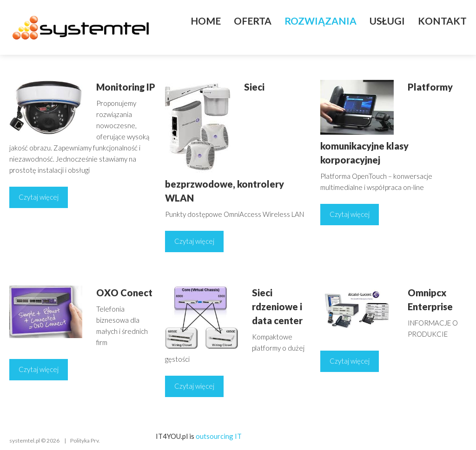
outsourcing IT (219, 436)
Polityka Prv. (85, 440)
